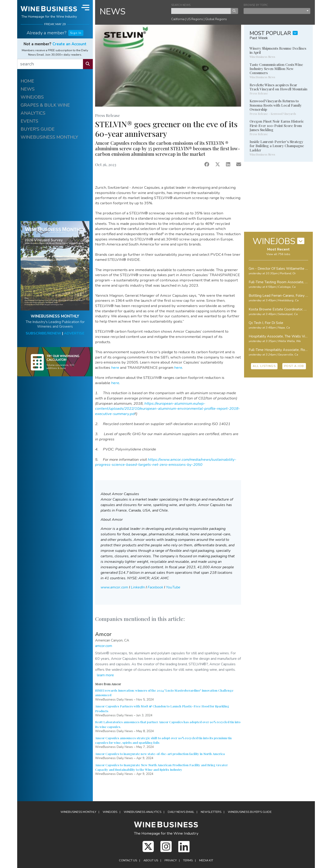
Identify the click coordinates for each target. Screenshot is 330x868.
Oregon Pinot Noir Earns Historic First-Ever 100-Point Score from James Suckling (277, 125)
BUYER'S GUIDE (38, 129)
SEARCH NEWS (181, 5)
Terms (188, 860)
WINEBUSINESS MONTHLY (49, 137)
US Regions (195, 19)
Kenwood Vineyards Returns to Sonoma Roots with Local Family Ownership (276, 105)
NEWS (28, 89)
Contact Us (128, 860)
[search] (50, 64)
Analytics (143, 812)
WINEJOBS (32, 97)
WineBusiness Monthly (78, 812)
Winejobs (110, 812)
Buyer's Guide (250, 812)
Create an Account (69, 44)
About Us (151, 860)
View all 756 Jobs (278, 254)
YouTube (173, 587)
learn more (105, 675)
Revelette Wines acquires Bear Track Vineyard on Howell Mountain (278, 87)
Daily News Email (181, 812)
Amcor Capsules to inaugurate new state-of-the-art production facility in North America (160, 754)
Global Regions (216, 19)
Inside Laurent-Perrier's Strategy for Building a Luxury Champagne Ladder (277, 146)
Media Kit (206, 860)
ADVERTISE (74, 333)
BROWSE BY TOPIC (256, 5)
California (178, 19)
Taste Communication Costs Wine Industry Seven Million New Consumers (276, 69)
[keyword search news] (201, 11)
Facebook (155, 587)
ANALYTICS (33, 113)
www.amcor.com (114, 587)
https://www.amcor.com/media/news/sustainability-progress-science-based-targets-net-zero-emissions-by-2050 (166, 462)
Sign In (76, 33)
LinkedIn (138, 587)
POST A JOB (294, 366)
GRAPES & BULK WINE (45, 105)
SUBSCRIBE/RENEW (43, 333)
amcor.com (104, 646)
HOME (27, 81)
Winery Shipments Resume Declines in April (278, 50)
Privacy (171, 860)
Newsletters (211, 812)
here (115, 368)
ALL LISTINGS (264, 366)
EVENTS (29, 121)
